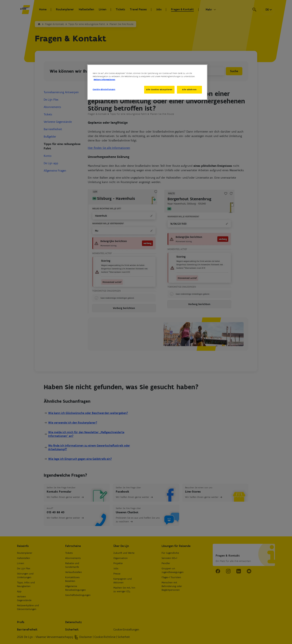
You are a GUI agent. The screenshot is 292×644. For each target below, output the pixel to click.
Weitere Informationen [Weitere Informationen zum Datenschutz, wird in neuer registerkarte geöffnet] (104, 80)
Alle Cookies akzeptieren (159, 89)
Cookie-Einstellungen (104, 89)
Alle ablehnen (189, 89)
